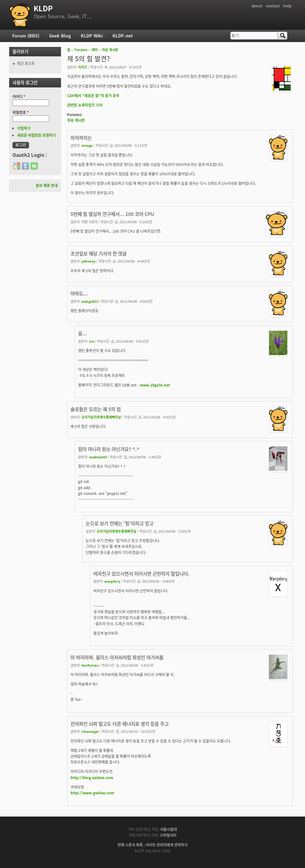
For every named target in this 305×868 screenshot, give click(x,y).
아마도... (79, 293)
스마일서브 (168, 835)
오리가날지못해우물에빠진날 (101, 417)
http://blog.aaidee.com (92, 778)
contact (273, 6)
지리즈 (83, 67)
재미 (95, 50)
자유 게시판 (110, 50)
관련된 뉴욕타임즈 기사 (85, 105)
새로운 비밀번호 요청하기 (36, 135)
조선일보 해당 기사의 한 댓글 (99, 254)
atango (87, 145)
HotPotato (90, 665)
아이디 (19, 97)
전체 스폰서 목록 (130, 845)
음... (83, 333)
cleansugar (90, 731)
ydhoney (88, 261)
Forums (81, 50)
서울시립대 (169, 829)
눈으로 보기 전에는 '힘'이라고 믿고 (120, 523)
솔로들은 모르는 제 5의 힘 (96, 409)
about (257, 6)
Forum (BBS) (26, 36)
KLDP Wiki (92, 36)
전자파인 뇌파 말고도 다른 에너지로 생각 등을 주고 (120, 724)
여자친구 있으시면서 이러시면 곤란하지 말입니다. (141, 574)
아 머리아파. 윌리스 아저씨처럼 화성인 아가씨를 (117, 657)
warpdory (112, 581)
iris (91, 341)
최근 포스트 (26, 63)
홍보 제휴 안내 (47, 185)
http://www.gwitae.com (92, 793)
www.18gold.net (155, 385)
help (287, 6)
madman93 (98, 457)
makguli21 (90, 301)
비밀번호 (21, 112)
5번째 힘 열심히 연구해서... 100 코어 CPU (112, 214)
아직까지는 (81, 138)
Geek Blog (60, 36)
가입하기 (24, 128)
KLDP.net (123, 36)
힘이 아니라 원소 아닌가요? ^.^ (109, 449)
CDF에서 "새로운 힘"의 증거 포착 (93, 96)
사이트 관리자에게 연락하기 (167, 845)
